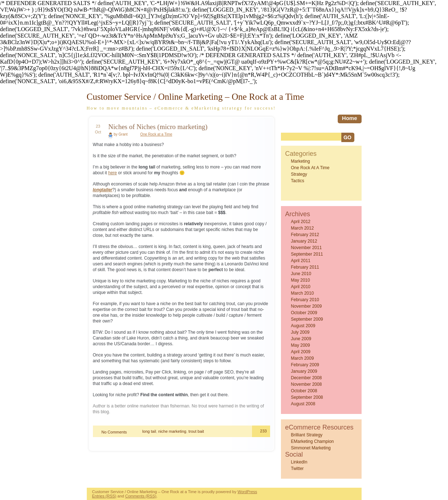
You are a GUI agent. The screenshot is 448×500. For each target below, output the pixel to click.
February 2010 (305, 300)
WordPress (247, 492)
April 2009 (301, 352)
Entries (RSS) (104, 496)
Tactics (298, 181)
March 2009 (302, 358)
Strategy (299, 174)
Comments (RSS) (141, 496)
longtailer (103, 190)
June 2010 (301, 274)
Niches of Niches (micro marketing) (158, 127)
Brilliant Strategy (307, 435)
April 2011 (301, 261)
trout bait (196, 431)
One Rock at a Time (156, 134)
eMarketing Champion (313, 441)
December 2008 (306, 378)
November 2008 (306, 384)
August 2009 (303, 326)
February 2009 (305, 365)
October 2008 (304, 391)
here (112, 173)
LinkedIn (299, 462)
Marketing (301, 161)
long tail (149, 431)
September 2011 (307, 254)
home (350, 118)
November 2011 (306, 248)
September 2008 (307, 397)
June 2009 (301, 339)
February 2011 (305, 267)
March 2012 (302, 228)
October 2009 (304, 313)
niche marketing (172, 431)
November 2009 (306, 306)
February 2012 (305, 235)
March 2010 (302, 293)
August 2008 (303, 404)
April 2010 (301, 287)
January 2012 (304, 241)
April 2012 (301, 222)
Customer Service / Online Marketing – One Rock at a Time (195, 97)
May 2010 (301, 280)
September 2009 (307, 319)
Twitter (297, 469)
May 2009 (301, 345)
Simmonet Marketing (311, 448)
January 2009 (304, 371)
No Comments (114, 432)
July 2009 (300, 332)
